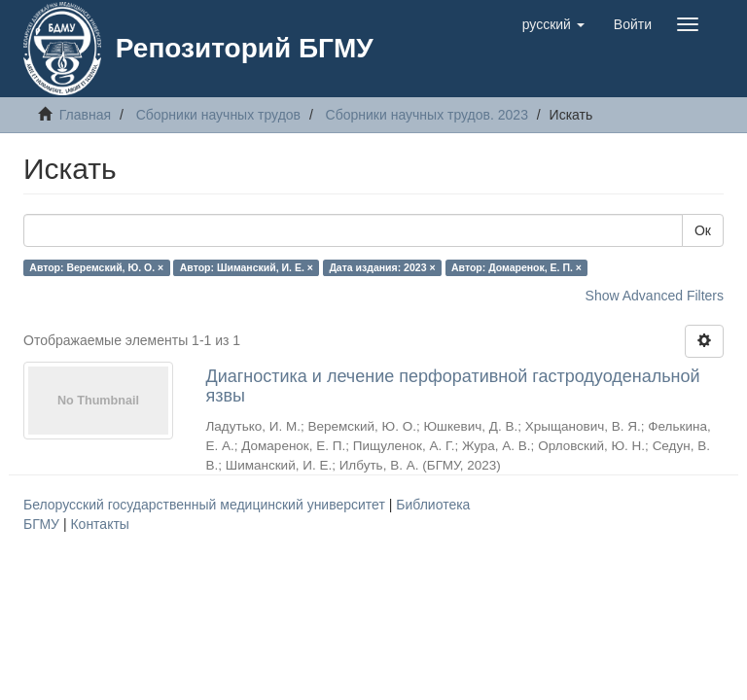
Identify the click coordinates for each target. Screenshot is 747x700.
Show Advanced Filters (655, 296)
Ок (703, 230)
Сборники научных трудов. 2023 (427, 115)
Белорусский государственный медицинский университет (206, 505)
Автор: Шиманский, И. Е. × (247, 267)
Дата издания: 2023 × (382, 267)
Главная (85, 115)
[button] (553, 24)
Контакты (99, 524)
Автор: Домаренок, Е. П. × (516, 267)
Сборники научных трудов (218, 115)
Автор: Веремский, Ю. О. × (96, 267)
